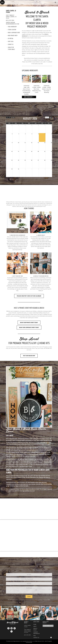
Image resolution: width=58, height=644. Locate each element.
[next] (10, 117)
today (13, 117)
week (51, 117)
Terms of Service (44, 600)
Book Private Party (12, 36)
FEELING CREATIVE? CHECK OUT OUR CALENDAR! (29, 296)
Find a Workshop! (12, 27)
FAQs (35, 636)
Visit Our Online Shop (29, 356)
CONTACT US (36, 638)
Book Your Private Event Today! (29, 323)
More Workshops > (29, 97)
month (47, 117)
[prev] (7, 117)
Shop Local (10, 41)
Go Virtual (10, 38)
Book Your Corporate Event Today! (29, 327)
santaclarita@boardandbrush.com (12, 23)
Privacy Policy (35, 600)
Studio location (11, 30)
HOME (35, 624)
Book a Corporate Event (13, 33)
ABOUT (35, 626)
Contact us (10, 44)
